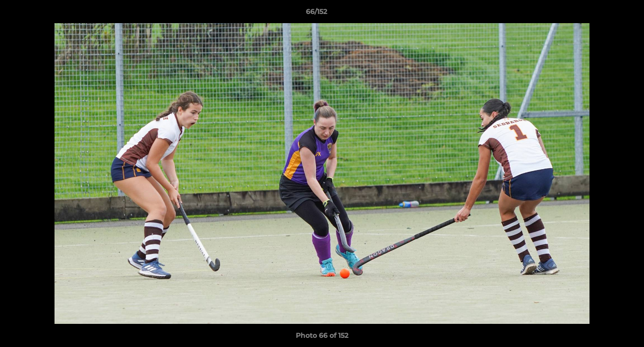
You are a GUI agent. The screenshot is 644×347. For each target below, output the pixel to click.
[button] (603, 14)
